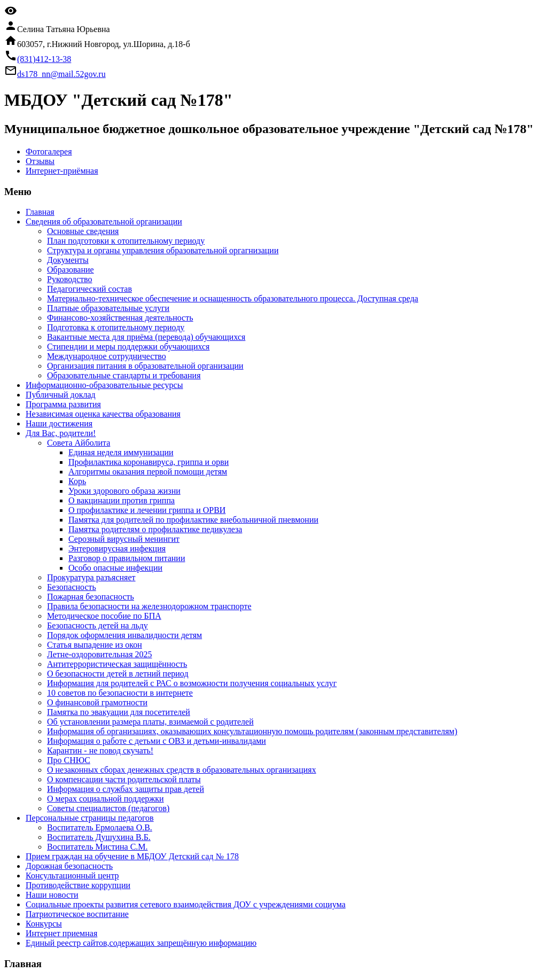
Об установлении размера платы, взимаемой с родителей (150, 722)
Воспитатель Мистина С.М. (97, 847)
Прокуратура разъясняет (91, 577)
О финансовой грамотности (97, 702)
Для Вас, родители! (61, 433)
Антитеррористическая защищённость (117, 664)
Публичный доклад (61, 395)
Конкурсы (44, 924)
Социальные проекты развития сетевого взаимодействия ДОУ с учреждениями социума (186, 904)
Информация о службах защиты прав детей (126, 789)
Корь (77, 481)
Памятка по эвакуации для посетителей (119, 712)
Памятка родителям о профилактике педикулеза (155, 529)
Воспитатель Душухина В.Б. (99, 837)
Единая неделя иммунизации (121, 452)
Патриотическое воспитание (77, 914)
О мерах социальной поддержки (106, 799)
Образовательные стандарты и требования (124, 375)
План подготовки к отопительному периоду (126, 241)
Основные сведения (83, 231)
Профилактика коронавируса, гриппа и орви (149, 462)
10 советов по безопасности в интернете (120, 693)
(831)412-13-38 (44, 59)
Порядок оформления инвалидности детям (124, 635)
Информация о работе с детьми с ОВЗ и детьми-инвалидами (157, 741)
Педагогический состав (89, 289)
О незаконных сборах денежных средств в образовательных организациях (182, 770)
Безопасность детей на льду (97, 625)
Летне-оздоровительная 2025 (100, 654)
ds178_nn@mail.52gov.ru (61, 74)
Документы (68, 260)
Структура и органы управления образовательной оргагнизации (163, 250)
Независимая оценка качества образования (103, 414)
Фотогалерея (49, 151)
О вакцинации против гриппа (122, 500)
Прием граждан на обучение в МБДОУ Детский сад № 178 (132, 856)
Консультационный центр (72, 876)
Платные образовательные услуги (108, 308)
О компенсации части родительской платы (124, 779)
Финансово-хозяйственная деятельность (120, 318)
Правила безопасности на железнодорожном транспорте (149, 606)
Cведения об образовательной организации (104, 221)
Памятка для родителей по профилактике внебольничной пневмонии (193, 520)
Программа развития (63, 404)
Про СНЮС (69, 760)
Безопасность (72, 587)
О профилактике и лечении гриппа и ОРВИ (147, 510)
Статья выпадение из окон (95, 645)
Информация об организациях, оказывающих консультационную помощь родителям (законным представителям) (252, 731)
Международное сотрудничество (107, 356)
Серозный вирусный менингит (124, 539)
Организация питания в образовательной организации (145, 366)
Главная (40, 212)
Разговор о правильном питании (127, 558)
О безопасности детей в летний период (118, 674)
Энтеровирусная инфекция (117, 549)
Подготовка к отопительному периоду (116, 327)
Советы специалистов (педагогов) (108, 808)
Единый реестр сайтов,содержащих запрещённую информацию (141, 943)
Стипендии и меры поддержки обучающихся (128, 347)
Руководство (70, 279)
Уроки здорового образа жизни (124, 491)
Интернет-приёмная (62, 171)
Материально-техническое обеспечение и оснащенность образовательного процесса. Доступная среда (233, 298)
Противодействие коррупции (78, 885)
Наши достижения (59, 423)
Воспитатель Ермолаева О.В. (100, 827)
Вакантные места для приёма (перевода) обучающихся (146, 337)
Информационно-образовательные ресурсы (104, 385)
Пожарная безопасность (91, 597)
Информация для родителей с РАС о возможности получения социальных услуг (192, 683)
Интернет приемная (61, 933)
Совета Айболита (79, 443)
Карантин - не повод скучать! (100, 750)
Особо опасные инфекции (115, 568)
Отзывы (40, 161)
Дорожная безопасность (69, 866)
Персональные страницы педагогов (90, 818)
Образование (71, 270)
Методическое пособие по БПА (104, 616)
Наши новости (52, 895)
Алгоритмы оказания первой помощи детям (148, 472)
